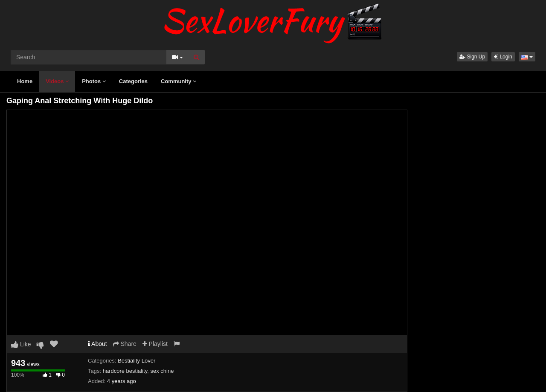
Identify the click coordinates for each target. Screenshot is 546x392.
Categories (133, 81)
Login (503, 57)
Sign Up (472, 57)
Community (179, 81)
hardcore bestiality (125, 371)
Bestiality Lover (136, 361)
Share (125, 344)
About (97, 344)
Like (21, 344)
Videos (57, 81)
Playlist (155, 344)
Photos (94, 81)
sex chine (162, 371)
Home (25, 81)
